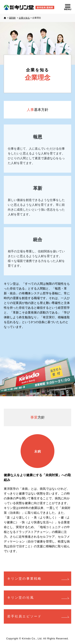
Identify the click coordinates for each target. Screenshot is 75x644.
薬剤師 (12, 18)
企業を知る (24, 18)
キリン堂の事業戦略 (24, 579)
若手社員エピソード (24, 616)
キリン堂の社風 (21, 598)
